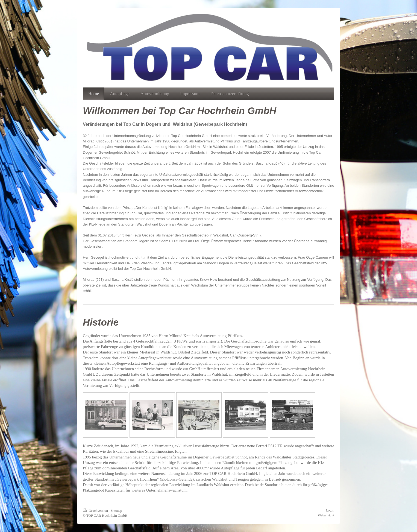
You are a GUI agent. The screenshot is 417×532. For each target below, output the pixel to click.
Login (330, 510)
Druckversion (96, 511)
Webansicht (326, 515)
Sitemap (116, 511)
